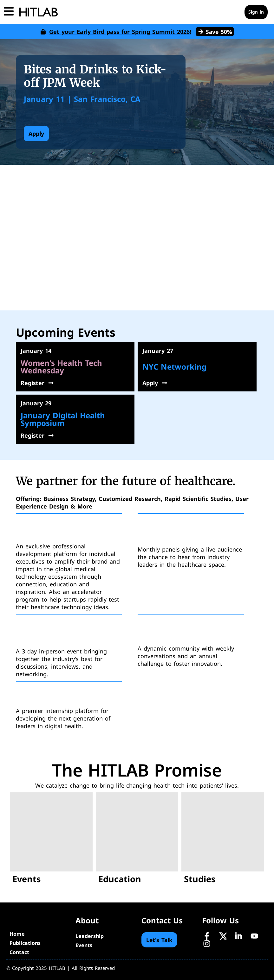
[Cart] (235, 12)
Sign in (256, 12)
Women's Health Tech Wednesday (61, 367)
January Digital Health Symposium (63, 419)
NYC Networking (174, 367)
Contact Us (162, 920)
